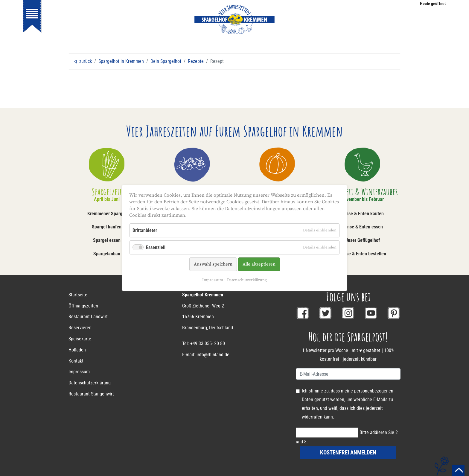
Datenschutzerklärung (247, 280)
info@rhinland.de (213, 355)
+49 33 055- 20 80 (208, 344)
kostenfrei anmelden (348, 452)
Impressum (213, 280)
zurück (83, 61)
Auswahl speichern (213, 264)
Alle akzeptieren (259, 264)
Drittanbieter (145, 230)
